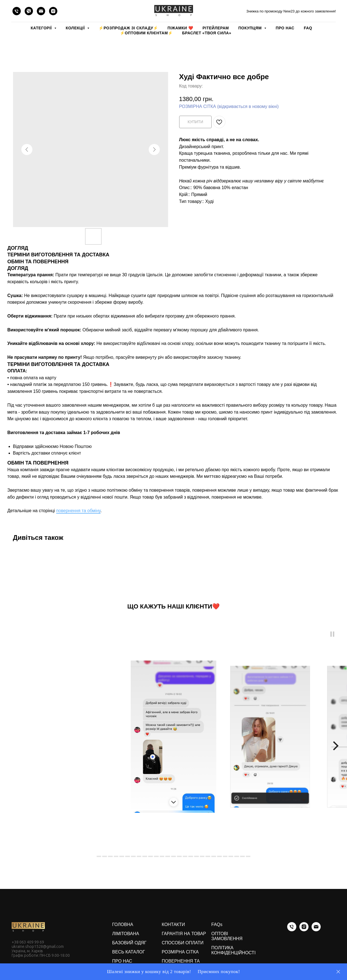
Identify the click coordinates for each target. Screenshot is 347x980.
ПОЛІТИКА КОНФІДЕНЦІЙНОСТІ (233, 950)
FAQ (308, 28)
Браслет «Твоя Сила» (207, 33)
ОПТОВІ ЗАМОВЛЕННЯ (227, 936)
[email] (41, 11)
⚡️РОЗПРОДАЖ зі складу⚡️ (128, 28)
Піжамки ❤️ (180, 28)
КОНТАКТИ (173, 924)
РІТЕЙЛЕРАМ (216, 28)
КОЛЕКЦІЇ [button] (76, 28)
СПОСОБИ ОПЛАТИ (183, 943)
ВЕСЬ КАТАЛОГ (128, 952)
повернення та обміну (78, 511)
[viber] (29, 11)
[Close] (338, 972)
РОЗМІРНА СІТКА (180, 952)
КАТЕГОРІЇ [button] (42, 28)
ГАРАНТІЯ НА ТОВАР (184, 934)
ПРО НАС (285, 28)
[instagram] (53, 11)
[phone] (17, 11)
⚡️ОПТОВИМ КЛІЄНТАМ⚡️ (146, 33)
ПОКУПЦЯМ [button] (250, 28)
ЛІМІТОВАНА (126, 934)
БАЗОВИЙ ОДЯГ (129, 943)
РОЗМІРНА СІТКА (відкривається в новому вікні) (229, 106)
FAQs (217, 924)
